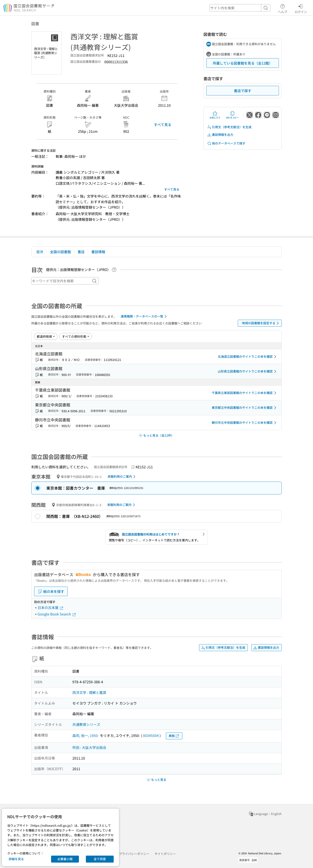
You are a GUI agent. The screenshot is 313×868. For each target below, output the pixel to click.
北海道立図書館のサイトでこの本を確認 (248, 357)
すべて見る (163, 125)
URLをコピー (232, 115)
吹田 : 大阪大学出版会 (89, 747)
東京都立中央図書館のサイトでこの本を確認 (245, 408)
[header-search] (240, 8)
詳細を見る (16, 859)
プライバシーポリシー (134, 854)
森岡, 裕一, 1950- (86, 735)
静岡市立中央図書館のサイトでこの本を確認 (245, 423)
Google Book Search (57, 614)
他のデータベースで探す (226, 143)
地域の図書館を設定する (261, 323)
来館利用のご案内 (122, 477)
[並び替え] (46, 336)
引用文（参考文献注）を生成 (229, 127)
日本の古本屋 (51, 607)
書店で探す (243, 91)
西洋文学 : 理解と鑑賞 (89, 692)
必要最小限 (65, 859)
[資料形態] (76, 336)
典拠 (174, 736)
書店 (81, 252)
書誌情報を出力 (220, 135)
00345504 (151, 735)
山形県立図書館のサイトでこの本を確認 (248, 371)
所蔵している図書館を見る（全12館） (243, 63)
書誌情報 (98, 252)
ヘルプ (283, 8)
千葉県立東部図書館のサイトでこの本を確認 (245, 393)
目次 (40, 252)
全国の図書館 (60, 252)
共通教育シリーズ (86, 724)
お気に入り (215, 115)
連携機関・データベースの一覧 (144, 316)
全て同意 (100, 859)
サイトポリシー (165, 854)
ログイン (301, 8)
